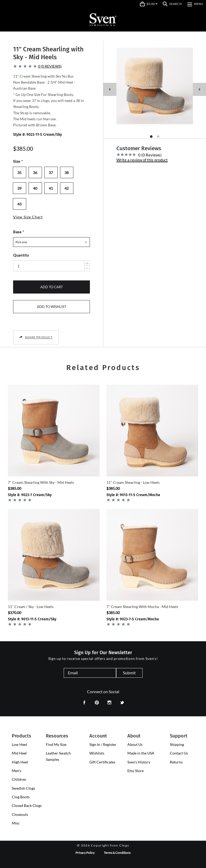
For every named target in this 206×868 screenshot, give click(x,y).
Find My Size (56, 744)
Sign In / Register (103, 744)
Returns (176, 762)
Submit (129, 673)
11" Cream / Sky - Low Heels (31, 607)
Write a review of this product (142, 160)
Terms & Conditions (117, 853)
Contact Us (179, 753)
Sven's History (139, 762)
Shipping (177, 744)
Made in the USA (141, 753)
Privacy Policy (85, 853)
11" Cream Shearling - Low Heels (133, 482)
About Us (135, 744)
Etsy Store (135, 771)
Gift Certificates (102, 762)
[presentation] (19, 745)
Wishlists (97, 753)
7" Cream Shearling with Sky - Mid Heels (41, 482)
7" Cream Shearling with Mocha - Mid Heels (142, 607)
